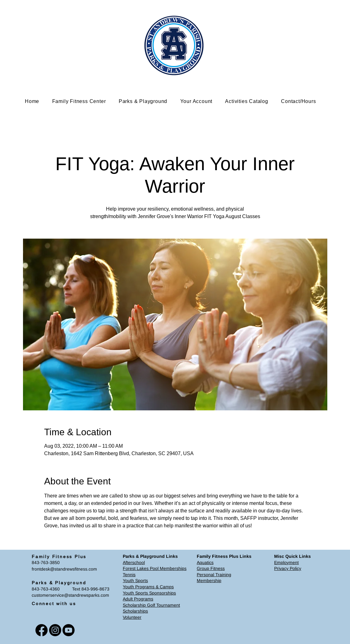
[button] (84, 101)
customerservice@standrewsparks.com (70, 595)
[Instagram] (55, 630)
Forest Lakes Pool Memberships (155, 568)
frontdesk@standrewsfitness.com (64, 569)
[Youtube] (69, 630)
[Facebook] (41, 630)
